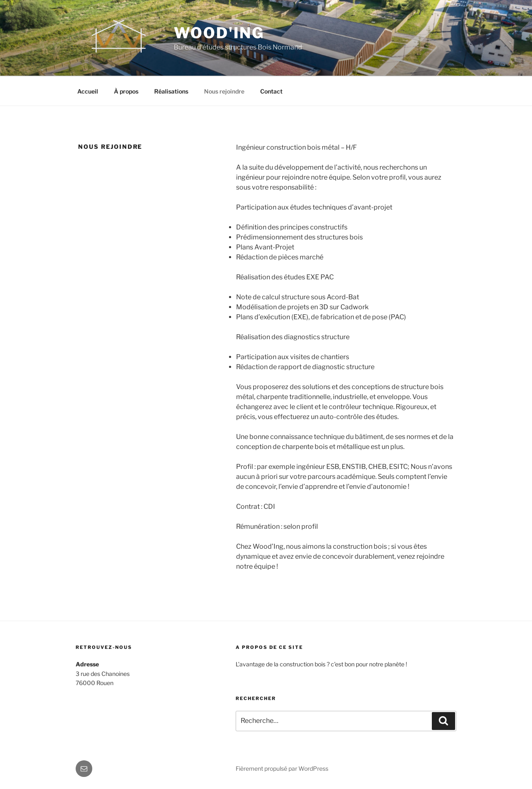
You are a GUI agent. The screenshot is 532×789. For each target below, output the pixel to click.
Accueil (88, 91)
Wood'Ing (219, 33)
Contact (271, 91)
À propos (126, 91)
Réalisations (171, 91)
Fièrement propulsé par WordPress (282, 768)
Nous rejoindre (224, 91)
